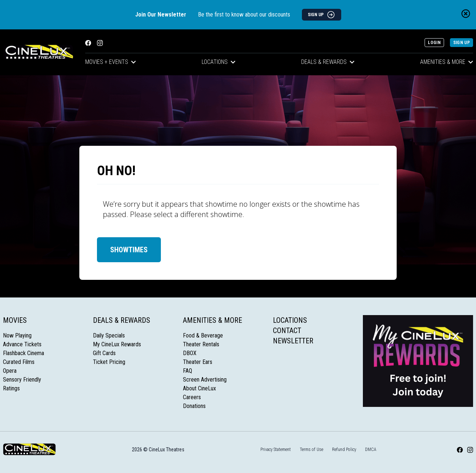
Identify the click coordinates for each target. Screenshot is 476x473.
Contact (287, 331)
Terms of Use (311, 449)
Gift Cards (104, 353)
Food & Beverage (203, 335)
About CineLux (199, 388)
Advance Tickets (22, 344)
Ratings (11, 388)
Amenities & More (212, 320)
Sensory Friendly (22, 380)
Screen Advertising (205, 380)
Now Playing (17, 335)
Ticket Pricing (109, 362)
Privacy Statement (276, 449)
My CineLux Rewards (117, 344)
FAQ (187, 371)
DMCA (371, 449)
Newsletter (293, 341)
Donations (194, 406)
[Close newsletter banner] (466, 14)
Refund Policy (344, 449)
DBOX (190, 353)
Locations (219, 62)
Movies (15, 320)
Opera (10, 371)
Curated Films (19, 362)
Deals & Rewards (328, 62)
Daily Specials (109, 335)
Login (434, 43)
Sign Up (461, 43)
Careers (192, 397)
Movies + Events (111, 62)
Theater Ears (198, 362)
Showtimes (129, 250)
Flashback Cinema (24, 353)
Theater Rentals (201, 344)
